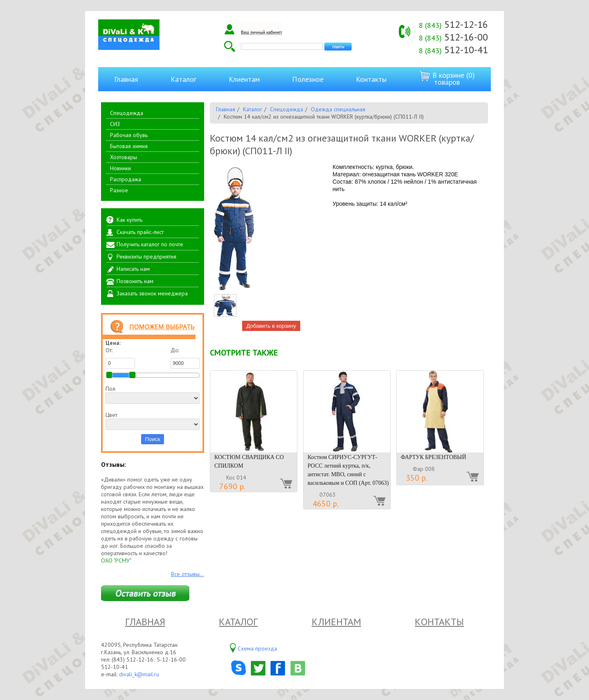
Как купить (129, 220)
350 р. (417, 478)
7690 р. (232, 486)
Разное (119, 190)
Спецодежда (127, 113)
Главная (126, 79)
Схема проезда (257, 648)
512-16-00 (453, 37)
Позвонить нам (135, 281)
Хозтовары (124, 157)
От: (120, 358)
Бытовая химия (129, 146)
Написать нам (133, 269)
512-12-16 (453, 24)
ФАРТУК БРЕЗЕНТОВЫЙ (434, 457)
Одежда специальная (338, 109)
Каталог (183, 79)
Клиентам (244, 79)
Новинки (120, 168)
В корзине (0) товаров (447, 78)
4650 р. (326, 504)
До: (185, 358)
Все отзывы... (188, 574)
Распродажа (126, 179)
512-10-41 (453, 50)
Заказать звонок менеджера (152, 293)
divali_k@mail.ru (139, 674)
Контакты (371, 79)
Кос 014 (236, 477)
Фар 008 (424, 469)
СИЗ (115, 124)
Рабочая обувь (129, 135)
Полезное (308, 79)
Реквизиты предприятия (146, 257)
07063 (328, 495)
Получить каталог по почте (150, 244)
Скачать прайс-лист (140, 232)
